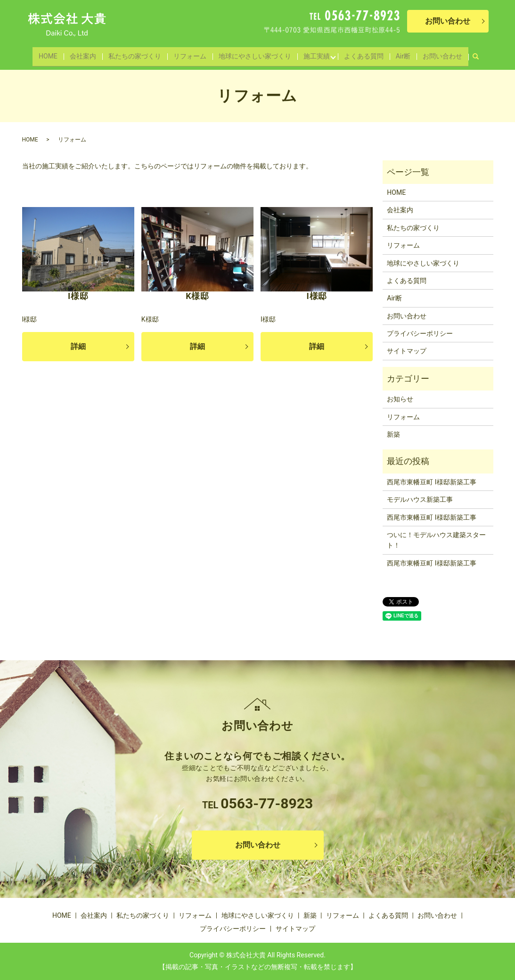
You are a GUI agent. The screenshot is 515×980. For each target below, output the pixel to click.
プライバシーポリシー (420, 333)
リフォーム (190, 54)
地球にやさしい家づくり (253, 54)
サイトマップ (407, 351)
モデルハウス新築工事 (420, 499)
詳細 (78, 346)
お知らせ (400, 399)
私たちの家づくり (137, 54)
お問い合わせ (437, 54)
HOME (54, 54)
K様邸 (197, 296)
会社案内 (87, 54)
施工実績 (313, 54)
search (473, 52)
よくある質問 (361, 54)
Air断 (399, 54)
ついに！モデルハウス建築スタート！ (436, 540)
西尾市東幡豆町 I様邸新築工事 (431, 482)
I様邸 (78, 296)
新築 (393, 434)
